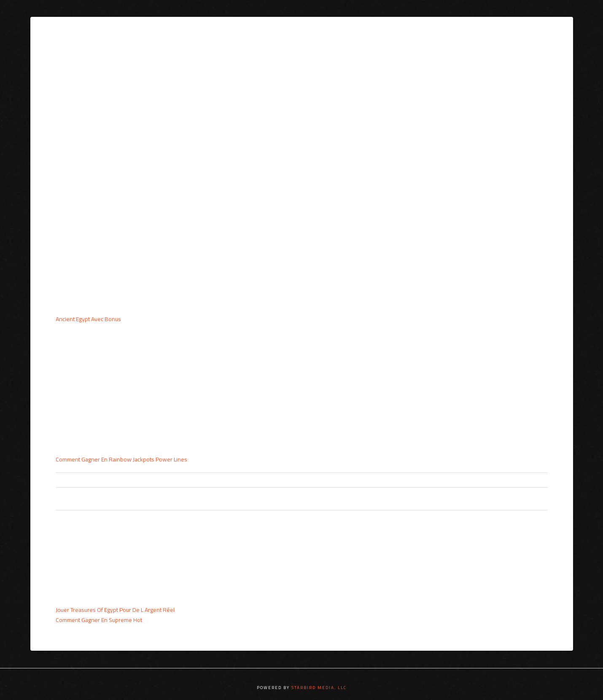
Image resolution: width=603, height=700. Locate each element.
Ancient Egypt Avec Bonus (88, 319)
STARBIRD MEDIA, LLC (319, 688)
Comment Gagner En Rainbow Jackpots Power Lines (121, 459)
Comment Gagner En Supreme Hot (99, 620)
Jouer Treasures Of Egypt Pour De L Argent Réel (115, 610)
